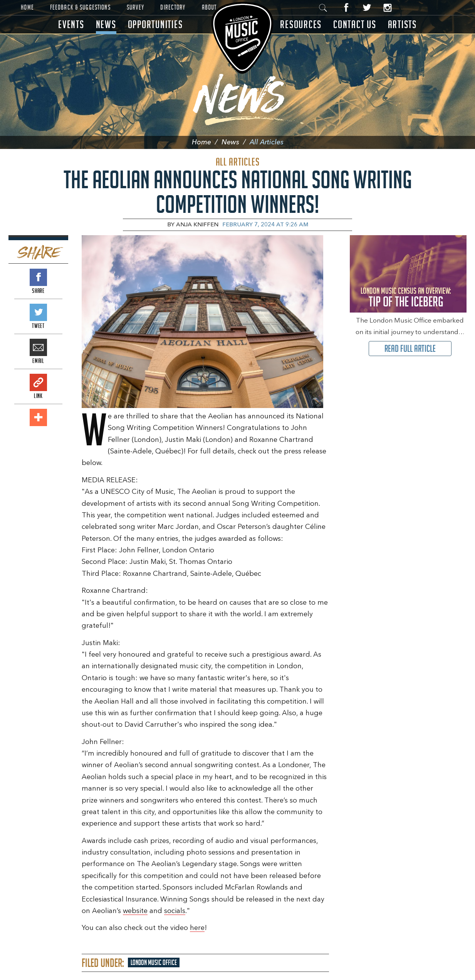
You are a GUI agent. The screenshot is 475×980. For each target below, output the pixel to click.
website (135, 911)
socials (175, 911)
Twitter (367, 8)
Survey (136, 7)
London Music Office (154, 962)
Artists (402, 24)
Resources (301, 24)
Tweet (38, 312)
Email (38, 347)
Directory (173, 7)
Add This (38, 417)
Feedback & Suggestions (80, 7)
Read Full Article (410, 349)
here (197, 928)
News (106, 24)
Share (38, 277)
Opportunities (155, 24)
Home (27, 7)
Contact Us (355, 24)
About (209, 7)
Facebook (347, 8)
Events (71, 24)
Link (38, 382)
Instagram (387, 8)
